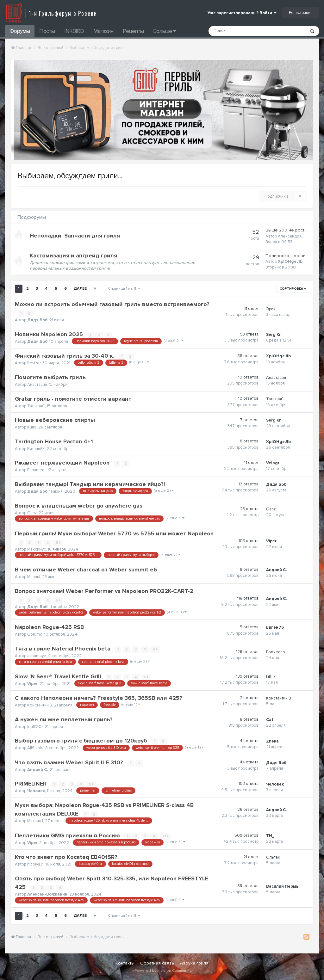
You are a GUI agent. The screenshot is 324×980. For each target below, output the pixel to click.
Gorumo (35, 634)
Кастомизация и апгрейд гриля (73, 256)
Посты (47, 31)
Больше (165, 31)
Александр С (290, 236)
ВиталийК (36, 449)
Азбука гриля (194, 963)
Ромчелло (276, 652)
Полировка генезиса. (288, 256)
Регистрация (301, 13)
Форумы (20, 31)
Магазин (103, 31)
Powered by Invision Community (163, 971)
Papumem (36, 470)
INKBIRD (74, 31)
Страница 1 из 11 (124, 289)
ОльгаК (273, 857)
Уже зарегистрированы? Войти (242, 13)
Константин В (40, 705)
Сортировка (293, 289)
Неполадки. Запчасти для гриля (75, 236)
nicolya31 (35, 864)
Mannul (34, 577)
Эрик (271, 309)
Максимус (37, 549)
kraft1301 (35, 727)
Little (271, 677)
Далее (80, 289)
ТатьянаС (36, 406)
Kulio (32, 427)
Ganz (32, 513)
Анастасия (37, 385)
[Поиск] (240, 31)
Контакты (125, 963)
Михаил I (35, 821)
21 (166, 836)
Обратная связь (157, 963)
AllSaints (35, 748)
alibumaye (37, 656)
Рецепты (133, 31)
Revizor (34, 363)
